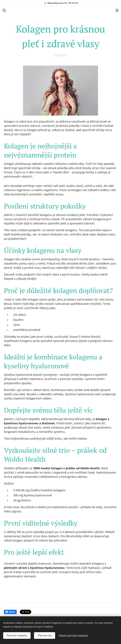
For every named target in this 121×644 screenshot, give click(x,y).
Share (10, 612)
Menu (117, 10)
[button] (4, 10)
